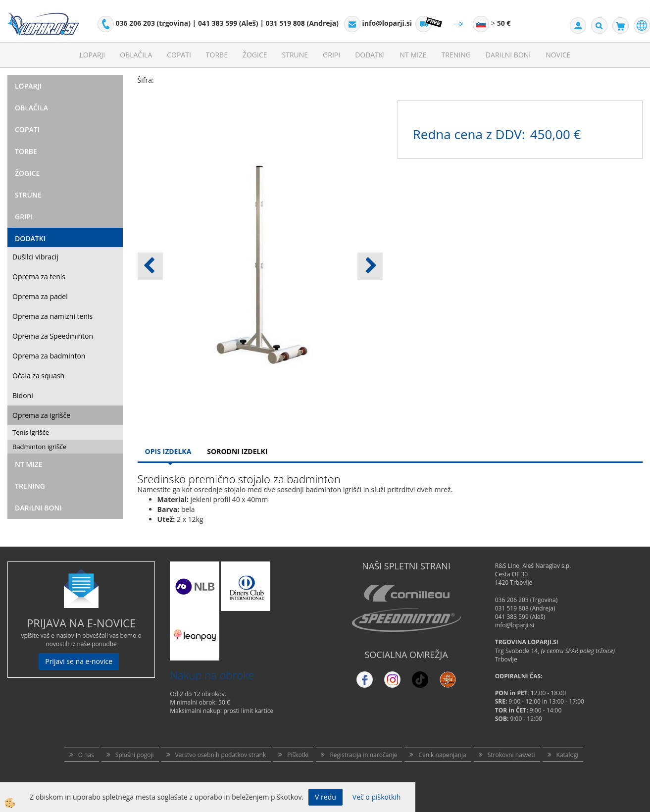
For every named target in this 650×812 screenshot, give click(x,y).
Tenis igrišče (31, 432)
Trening (456, 55)
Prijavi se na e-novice (79, 661)
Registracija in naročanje (363, 755)
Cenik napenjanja (442, 755)
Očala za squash (38, 376)
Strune (295, 55)
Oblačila (136, 55)
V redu (325, 797)
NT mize (413, 55)
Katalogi (568, 755)
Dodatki (370, 55)
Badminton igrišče (39, 447)
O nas (86, 755)
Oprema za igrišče (41, 415)
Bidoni (23, 395)
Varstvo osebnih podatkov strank (221, 755)
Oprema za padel (40, 296)
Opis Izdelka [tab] (168, 451)
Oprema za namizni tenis (52, 316)
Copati (179, 55)
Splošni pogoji (135, 755)
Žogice (255, 55)
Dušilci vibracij (35, 257)
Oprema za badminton (49, 356)
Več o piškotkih (377, 797)
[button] (370, 266)
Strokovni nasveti (511, 755)
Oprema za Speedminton (53, 336)
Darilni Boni (508, 55)
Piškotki (298, 755)
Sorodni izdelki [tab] (237, 451)
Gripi (331, 55)
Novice (558, 55)
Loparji (92, 55)
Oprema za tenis (39, 277)
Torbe (217, 55)
